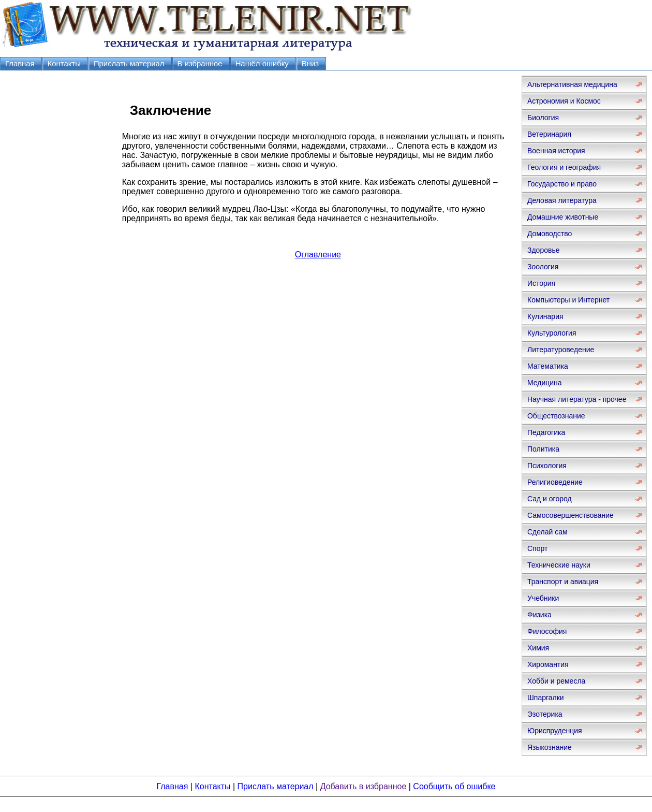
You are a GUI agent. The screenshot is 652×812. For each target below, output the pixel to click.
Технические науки (559, 565)
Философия (547, 631)
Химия (538, 648)
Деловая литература (562, 200)
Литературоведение (561, 350)
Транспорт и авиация (563, 582)
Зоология (543, 267)
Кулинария (545, 316)
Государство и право (562, 184)
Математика (548, 366)
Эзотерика (545, 714)
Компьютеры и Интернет (568, 300)
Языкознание (550, 747)
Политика (543, 449)
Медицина (545, 383)
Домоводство (550, 234)
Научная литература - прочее (577, 399)
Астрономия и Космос (564, 101)
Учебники (543, 598)
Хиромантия (548, 664)
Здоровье (544, 250)
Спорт (537, 548)
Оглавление (318, 255)
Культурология (552, 333)
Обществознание (556, 416)
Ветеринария (549, 134)
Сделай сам (547, 532)
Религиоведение (555, 482)
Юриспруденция (555, 731)
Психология (547, 466)
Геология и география (564, 167)
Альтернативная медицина (572, 84)
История (541, 283)
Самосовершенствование (570, 515)
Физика (539, 615)
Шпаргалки (546, 698)
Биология (543, 118)
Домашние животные (563, 217)
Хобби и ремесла (556, 681)
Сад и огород (550, 499)
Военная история (556, 151)
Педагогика (546, 432)
